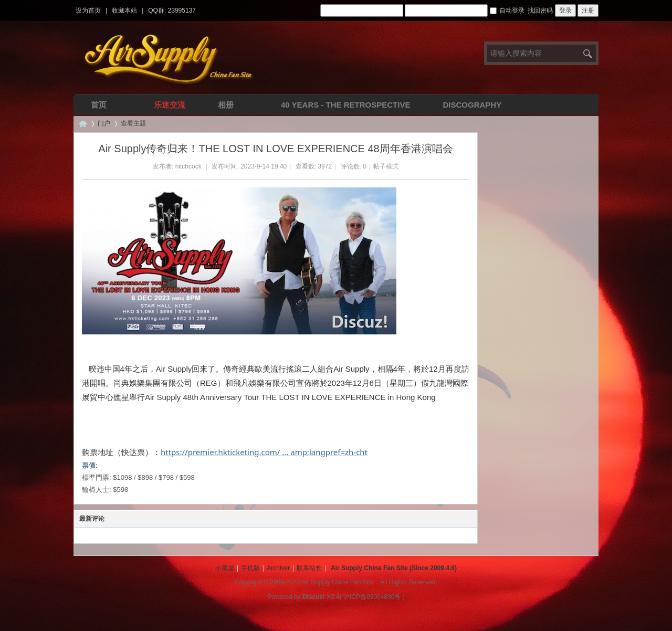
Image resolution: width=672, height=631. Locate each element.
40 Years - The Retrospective (345, 105)
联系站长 (309, 568)
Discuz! (314, 597)
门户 (104, 123)
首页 (99, 105)
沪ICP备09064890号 (372, 597)
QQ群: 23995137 (172, 10)
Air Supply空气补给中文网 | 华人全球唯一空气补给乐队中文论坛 (83, 124)
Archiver (278, 568)
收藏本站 (124, 10)
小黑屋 (225, 568)
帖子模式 (386, 166)
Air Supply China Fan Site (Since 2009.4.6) (394, 568)
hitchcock (188, 166)
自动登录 (507, 10)
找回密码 (540, 10)
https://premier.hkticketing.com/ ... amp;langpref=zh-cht (264, 452)
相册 (226, 105)
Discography (472, 105)
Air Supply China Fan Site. (338, 582)
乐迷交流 (170, 105)
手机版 (250, 568)
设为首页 (88, 10)
